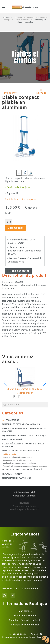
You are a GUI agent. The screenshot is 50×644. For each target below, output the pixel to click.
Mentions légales (18, 634)
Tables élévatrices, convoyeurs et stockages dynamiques (25, 466)
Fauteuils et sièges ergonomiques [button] (21, 424)
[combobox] (25, 405)
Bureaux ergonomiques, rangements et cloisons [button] (24, 430)
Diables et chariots (10, 455)
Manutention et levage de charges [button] (21, 451)
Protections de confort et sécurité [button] (22, 470)
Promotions (11, 420)
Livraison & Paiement (25, 616)
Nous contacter (18, 271)
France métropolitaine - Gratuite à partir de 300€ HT (24, 251)
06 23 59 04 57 (10, 589)
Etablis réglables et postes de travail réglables (23, 445)
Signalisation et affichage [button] (16, 478)
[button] (3, 7)
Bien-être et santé (12, 440)
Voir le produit (25, 393)
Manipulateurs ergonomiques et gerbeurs (19, 463)
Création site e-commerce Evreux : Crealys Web (26, 637)
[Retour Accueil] (25, 7)
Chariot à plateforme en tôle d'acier (25, 389)
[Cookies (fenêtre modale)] (45, 639)
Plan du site (36, 634)
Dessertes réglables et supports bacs (17, 457)
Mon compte (25, 611)
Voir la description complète (21, 199)
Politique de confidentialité (25, 625)
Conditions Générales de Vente (25, 620)
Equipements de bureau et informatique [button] (24, 436)
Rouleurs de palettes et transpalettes (17, 460)
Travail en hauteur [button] (13, 474)
